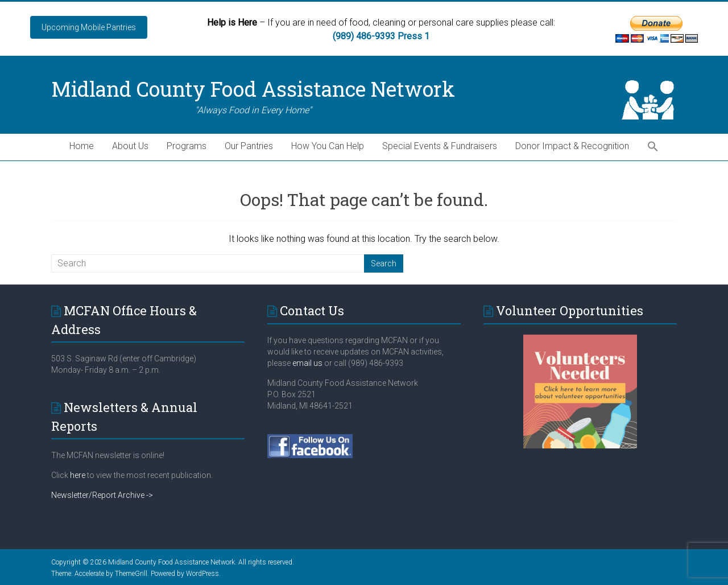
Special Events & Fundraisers (440, 146)
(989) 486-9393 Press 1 (381, 36)
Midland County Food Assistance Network (253, 89)
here (78, 475)
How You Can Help (328, 146)
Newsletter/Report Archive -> (102, 495)
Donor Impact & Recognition (572, 146)
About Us (130, 146)
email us (307, 363)
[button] (653, 147)
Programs (187, 146)
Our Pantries (249, 146)
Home (82, 146)
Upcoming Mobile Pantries (89, 27)
